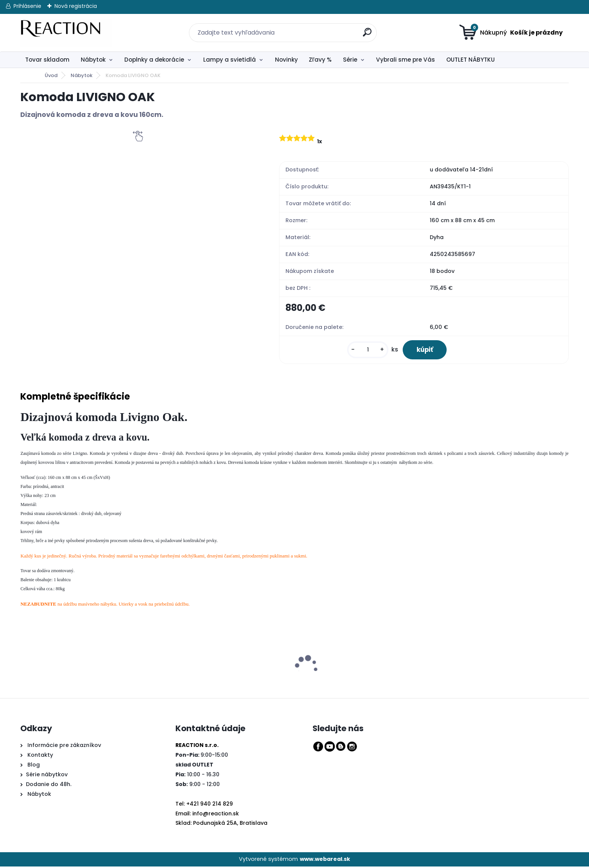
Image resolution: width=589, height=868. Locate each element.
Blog (33, 766)
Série (350, 60)
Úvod (51, 75)
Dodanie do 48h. (49, 786)
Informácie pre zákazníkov (63, 747)
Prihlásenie (27, 6)
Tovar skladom (47, 60)
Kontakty (40, 756)
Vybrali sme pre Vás (406, 60)
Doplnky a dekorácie (154, 60)
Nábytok (93, 60)
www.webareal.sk (325, 860)
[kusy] (364, 351)
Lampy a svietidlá (230, 60)
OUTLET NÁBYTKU (470, 60)
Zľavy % (320, 60)
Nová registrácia (76, 6)
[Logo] (66, 33)
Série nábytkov (47, 776)
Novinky (286, 60)
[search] (363, 28)
